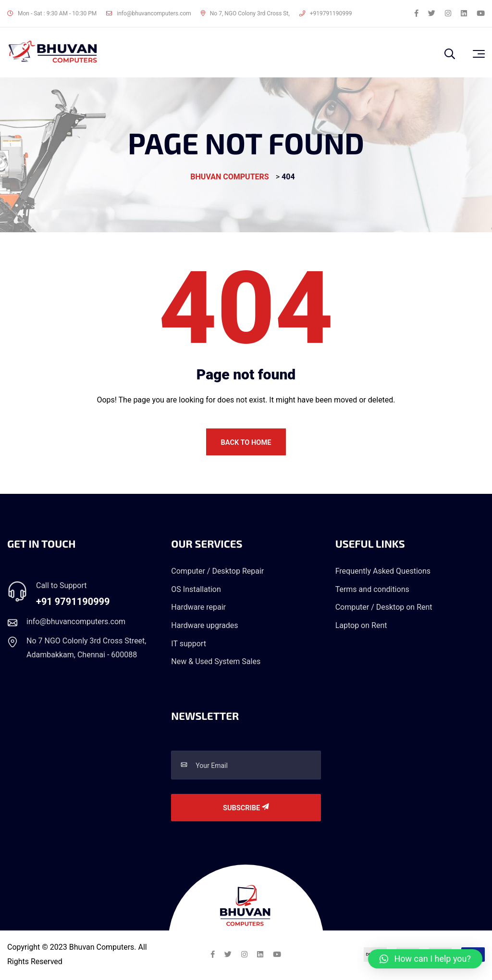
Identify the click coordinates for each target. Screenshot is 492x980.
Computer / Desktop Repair (217, 573)
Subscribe (246, 810)
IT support (189, 645)
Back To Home (246, 443)
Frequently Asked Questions (383, 573)
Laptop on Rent (361, 627)
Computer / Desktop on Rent (384, 609)
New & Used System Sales (216, 663)
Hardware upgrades (204, 627)
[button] (425, 959)
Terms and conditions (372, 591)
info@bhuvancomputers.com (149, 13)
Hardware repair (198, 609)
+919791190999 (326, 13)
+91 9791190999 (73, 603)
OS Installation (196, 591)
